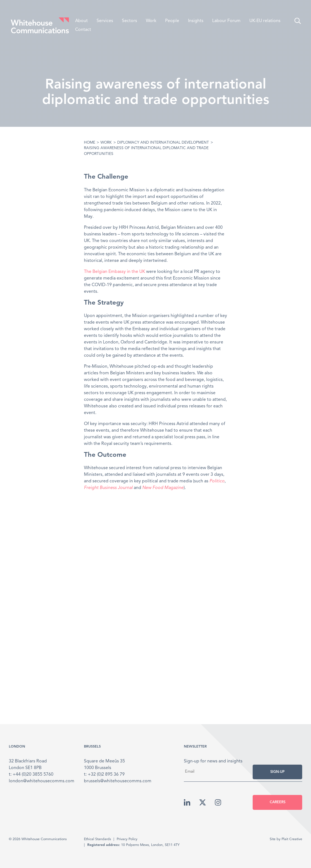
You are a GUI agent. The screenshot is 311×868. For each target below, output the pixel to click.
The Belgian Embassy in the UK (114, 272)
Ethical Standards (97, 839)
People (172, 21)
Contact (83, 30)
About (81, 21)
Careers (278, 802)
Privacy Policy (127, 839)
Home (90, 143)
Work (151, 21)
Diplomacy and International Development (163, 143)
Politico (217, 481)
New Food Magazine (163, 488)
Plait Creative (292, 839)
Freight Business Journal (108, 488)
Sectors (129, 21)
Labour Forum (226, 21)
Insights (196, 21)
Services (105, 21)
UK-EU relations (265, 21)
